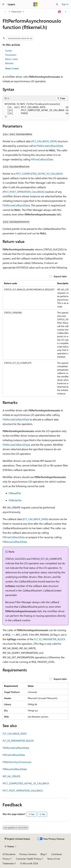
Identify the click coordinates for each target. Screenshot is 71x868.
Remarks (9, 63)
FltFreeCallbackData (42, 159)
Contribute (56, 854)
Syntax (8, 51)
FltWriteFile (15, 500)
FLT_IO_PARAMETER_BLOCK (50, 639)
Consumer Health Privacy (28, 859)
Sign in (65, 4)
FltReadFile (15, 493)
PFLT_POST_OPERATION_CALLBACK (23, 192)
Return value (11, 59)
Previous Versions (28, 854)
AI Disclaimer (9, 854)
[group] (35, 111)
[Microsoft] (35, 4)
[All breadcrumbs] (5, 12)
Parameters (11, 55)
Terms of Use (53, 859)
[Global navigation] (3, 4)
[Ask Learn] (60, 12)
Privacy (6, 859)
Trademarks (8, 863)
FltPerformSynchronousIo (17, 762)
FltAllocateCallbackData (50, 146)
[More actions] (66, 12)
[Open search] (57, 4)
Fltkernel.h (16, 12)
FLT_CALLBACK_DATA (44, 141)
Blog (43, 854)
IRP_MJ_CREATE (11, 776)
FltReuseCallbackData (15, 542)
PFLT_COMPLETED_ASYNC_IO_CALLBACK (39, 174)
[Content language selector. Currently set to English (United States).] (17, 839)
